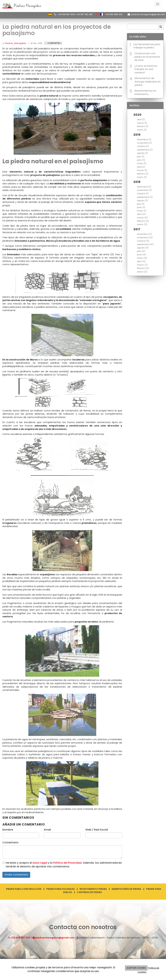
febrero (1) (143, 126)
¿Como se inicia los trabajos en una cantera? (146, 69)
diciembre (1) (144, 139)
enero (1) (142, 130)
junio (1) (141, 160)
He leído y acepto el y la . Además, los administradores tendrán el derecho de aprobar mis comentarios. (64, 865)
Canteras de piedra (89, 892)
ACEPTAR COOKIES (136, 968)
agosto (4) (143, 248)
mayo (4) (142, 258)
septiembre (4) (145, 244)
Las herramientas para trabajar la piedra (147, 46)
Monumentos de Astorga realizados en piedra (148, 82)
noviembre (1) (144, 143)
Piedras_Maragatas (15, 43)
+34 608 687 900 (66, 14)
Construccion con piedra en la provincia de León (147, 57)
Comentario (10, 843)
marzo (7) (142, 265)
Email (47, 830)
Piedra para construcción (24, 889)
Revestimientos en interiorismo (145, 92)
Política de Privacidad (67, 863)
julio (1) (141, 157)
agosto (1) (142, 153)
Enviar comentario (16, 875)
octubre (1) (143, 146)
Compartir (53, 43)
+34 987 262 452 (84, 14)
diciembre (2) (144, 234)
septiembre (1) (145, 150)
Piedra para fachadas (61, 889)
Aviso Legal (40, 863)
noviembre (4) (145, 237)
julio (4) (141, 251)
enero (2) (142, 224)
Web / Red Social (97, 830)
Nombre (8, 830)
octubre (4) (143, 241)
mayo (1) (142, 163)
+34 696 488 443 (114, 14)
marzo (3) (142, 218)
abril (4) (141, 214)
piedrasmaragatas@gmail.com (148, 14)
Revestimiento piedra (93, 889)
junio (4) (141, 255)
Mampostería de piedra (126, 889)
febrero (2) (143, 221)
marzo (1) (142, 123)
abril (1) (141, 120)
